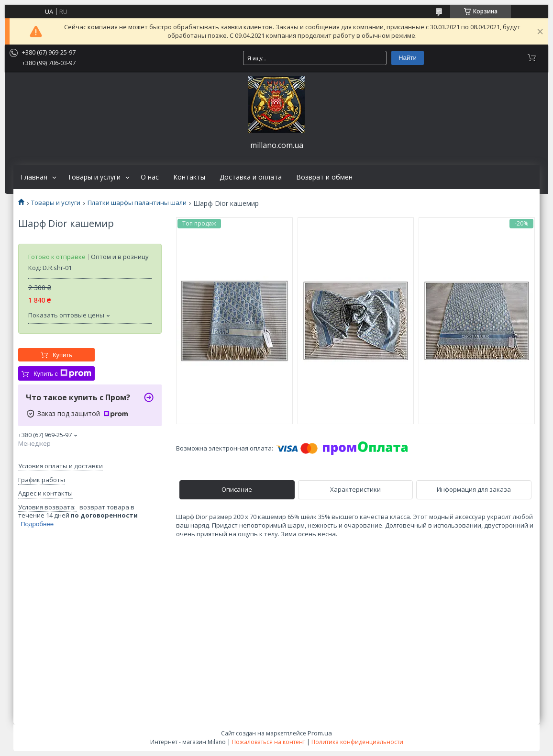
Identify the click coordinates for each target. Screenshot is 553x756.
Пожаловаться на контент (269, 742)
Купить (62, 355)
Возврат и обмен (324, 177)
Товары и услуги (94, 177)
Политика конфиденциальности (357, 742)
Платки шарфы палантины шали (137, 203)
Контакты (189, 177)
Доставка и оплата (251, 177)
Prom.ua (320, 733)
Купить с (62, 373)
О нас (150, 177)
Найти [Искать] (408, 58)
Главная (34, 177)
